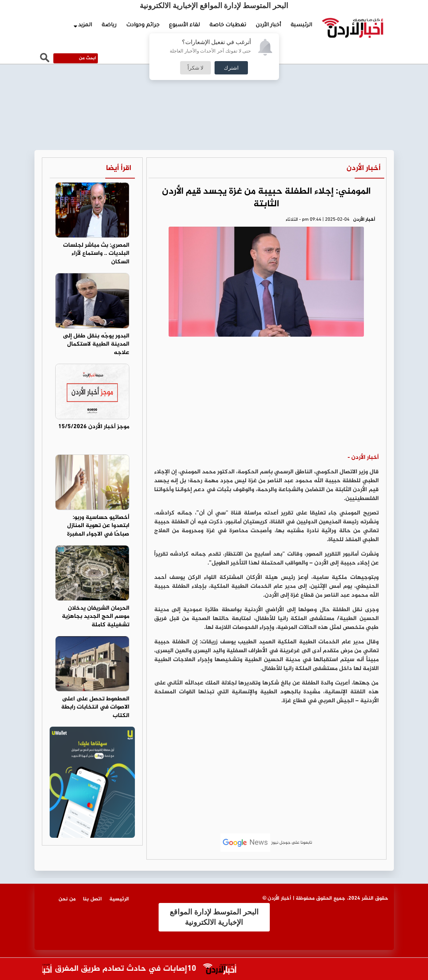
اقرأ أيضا (119, 168)
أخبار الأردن (268, 26)
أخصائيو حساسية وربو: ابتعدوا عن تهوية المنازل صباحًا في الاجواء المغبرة (98, 526)
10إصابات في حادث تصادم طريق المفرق (114, 969)
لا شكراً (196, 68)
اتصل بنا (92, 899)
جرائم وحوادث (143, 26)
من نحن (67, 899)
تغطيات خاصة (228, 26)
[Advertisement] (266, 398)
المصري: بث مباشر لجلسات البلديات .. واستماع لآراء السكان (96, 254)
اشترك (231, 68)
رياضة (109, 26)
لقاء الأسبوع (184, 26)
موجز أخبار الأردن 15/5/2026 (94, 427)
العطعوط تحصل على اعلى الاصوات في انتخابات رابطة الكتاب (95, 708)
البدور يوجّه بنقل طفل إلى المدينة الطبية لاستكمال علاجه (96, 345)
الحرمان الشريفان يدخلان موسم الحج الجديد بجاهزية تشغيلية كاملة (96, 617)
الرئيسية (301, 26)
